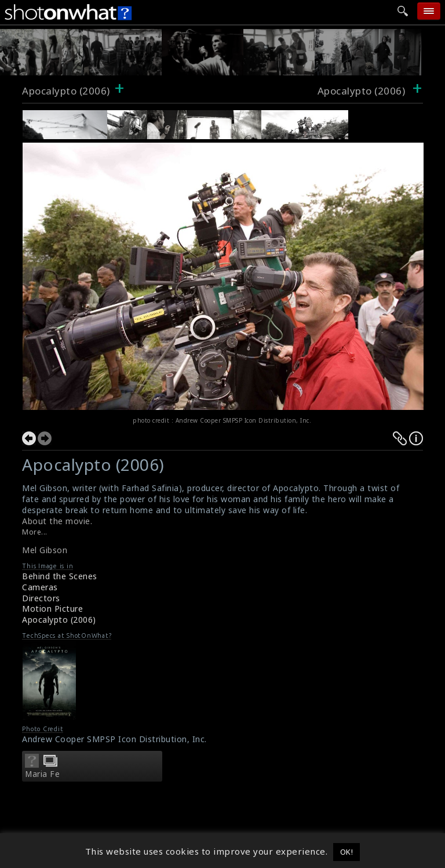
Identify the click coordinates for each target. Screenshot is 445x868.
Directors (41, 598)
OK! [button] (347, 852)
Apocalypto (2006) (66, 91)
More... (35, 532)
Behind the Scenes (60, 576)
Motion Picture (52, 609)
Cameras (40, 587)
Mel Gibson (45, 550)
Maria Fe (42, 774)
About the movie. (57, 521)
